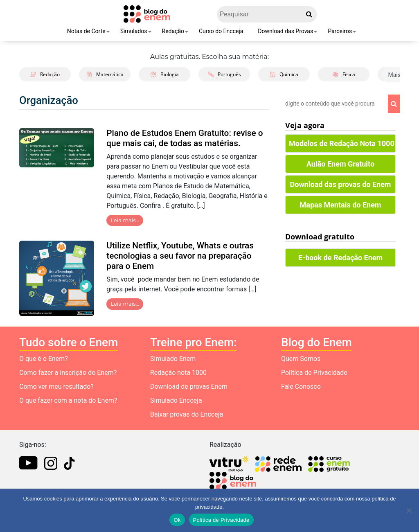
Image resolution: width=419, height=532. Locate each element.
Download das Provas (285, 31)
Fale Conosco (301, 387)
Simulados (134, 31)
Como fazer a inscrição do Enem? (68, 373)
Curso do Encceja (221, 31)
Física (344, 74)
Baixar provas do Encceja (187, 414)
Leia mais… (125, 220)
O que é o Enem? (44, 359)
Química (284, 74)
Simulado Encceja (176, 400)
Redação (173, 31)
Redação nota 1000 (178, 373)
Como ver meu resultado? (56, 387)
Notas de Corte (86, 31)
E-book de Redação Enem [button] (340, 258)
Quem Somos (301, 359)
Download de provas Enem (189, 387)
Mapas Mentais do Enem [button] (341, 205)
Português (224, 74)
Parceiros (340, 31)
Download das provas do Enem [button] (341, 184)
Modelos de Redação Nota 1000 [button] (342, 143)
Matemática (105, 74)
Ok (177, 520)
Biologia (165, 74)
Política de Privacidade (314, 373)
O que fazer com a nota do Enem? (68, 400)
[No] (409, 510)
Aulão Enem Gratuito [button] (340, 164)
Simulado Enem (173, 359)
